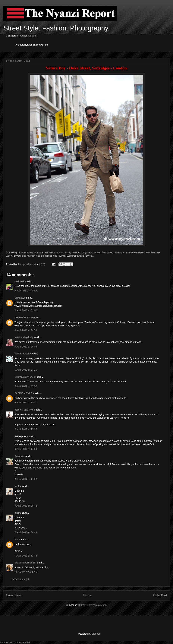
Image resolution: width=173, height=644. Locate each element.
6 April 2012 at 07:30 (26, 386)
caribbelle (20, 281)
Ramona (19, 456)
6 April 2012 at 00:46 (26, 291)
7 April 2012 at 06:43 (26, 506)
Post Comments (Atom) (94, 605)
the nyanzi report (27, 264)
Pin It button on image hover (15, 642)
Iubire (18, 486)
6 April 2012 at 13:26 (26, 429)
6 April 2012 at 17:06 (26, 479)
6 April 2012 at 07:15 (26, 370)
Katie (17, 539)
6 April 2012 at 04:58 (26, 330)
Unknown (20, 298)
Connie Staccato (24, 317)
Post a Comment (20, 579)
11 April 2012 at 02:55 (26, 572)
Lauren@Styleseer (25, 377)
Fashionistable (23, 354)
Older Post (160, 595)
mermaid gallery (24, 337)
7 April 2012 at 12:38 (26, 556)
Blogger (96, 634)
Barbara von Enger (25, 563)
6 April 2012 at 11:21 (26, 403)
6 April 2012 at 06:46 (26, 347)
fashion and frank (25, 410)
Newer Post (14, 595)
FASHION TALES (24, 393)
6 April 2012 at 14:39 (26, 449)
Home (87, 595)
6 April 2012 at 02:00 (26, 310)
